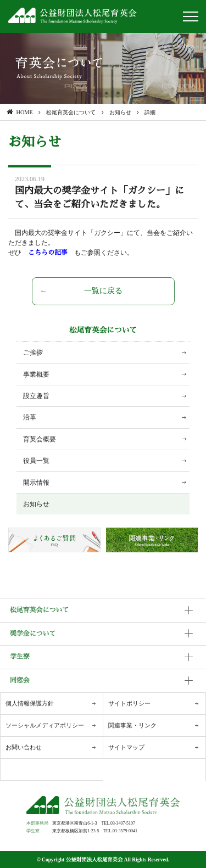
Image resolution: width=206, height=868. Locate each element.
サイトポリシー (129, 703)
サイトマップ (126, 747)
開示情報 (36, 483)
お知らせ (36, 504)
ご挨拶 (33, 352)
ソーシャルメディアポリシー (45, 725)
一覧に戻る (103, 291)
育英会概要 (40, 439)
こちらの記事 (51, 253)
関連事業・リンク (132, 725)
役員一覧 (36, 461)
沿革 (30, 417)
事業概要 (36, 374)
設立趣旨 (36, 396)
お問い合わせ (24, 747)
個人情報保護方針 (30, 703)
